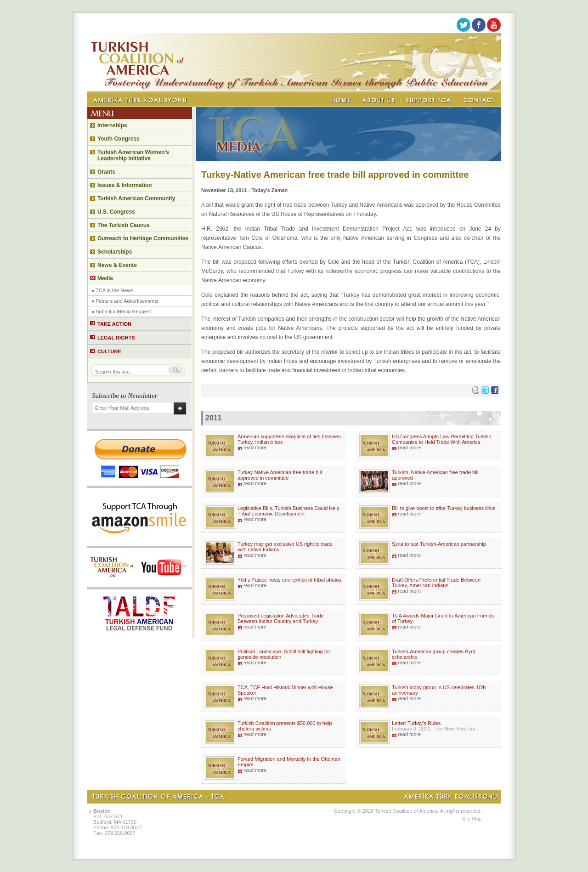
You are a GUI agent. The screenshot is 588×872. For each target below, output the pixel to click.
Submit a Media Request (123, 311)
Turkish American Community (136, 198)
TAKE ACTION (114, 324)
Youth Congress (119, 139)
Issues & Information (125, 185)
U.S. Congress (116, 212)
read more (255, 447)
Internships (112, 125)
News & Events (117, 265)
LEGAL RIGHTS (116, 338)
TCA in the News (114, 290)
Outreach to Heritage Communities (143, 238)
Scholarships (115, 252)
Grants (106, 172)
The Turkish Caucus (124, 225)
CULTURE (109, 351)
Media (105, 278)
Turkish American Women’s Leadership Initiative (133, 155)
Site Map (472, 819)
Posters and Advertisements (127, 301)
